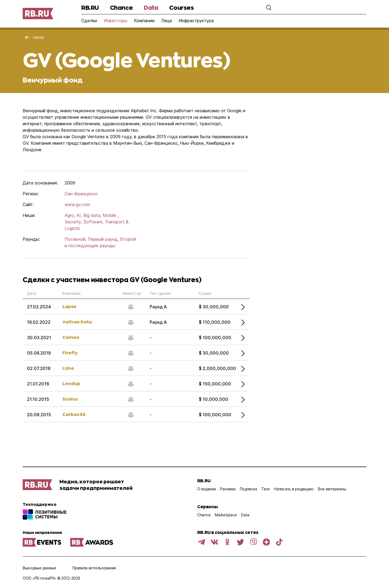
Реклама (228, 489)
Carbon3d (74, 414)
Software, (93, 222)
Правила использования (94, 568)
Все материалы (332, 489)
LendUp (71, 383)
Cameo (71, 337)
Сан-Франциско (81, 194)
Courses (181, 7)
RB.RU (90, 7)
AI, (79, 215)
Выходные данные (39, 568)
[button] (269, 8)
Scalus (70, 399)
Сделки (89, 21)
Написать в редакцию (294, 489)
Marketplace (226, 515)
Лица (167, 21)
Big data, (92, 215)
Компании (144, 21)
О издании (206, 489)
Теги (265, 489)
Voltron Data (77, 322)
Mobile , (111, 215)
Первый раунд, (103, 239)
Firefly (70, 353)
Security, (73, 222)
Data (151, 7)
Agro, (70, 215)
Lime (68, 368)
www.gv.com (77, 204)
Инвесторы (115, 21)
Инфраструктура (196, 21)
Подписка (249, 489)
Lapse (69, 306)
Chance (121, 7)
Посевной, (76, 239)
